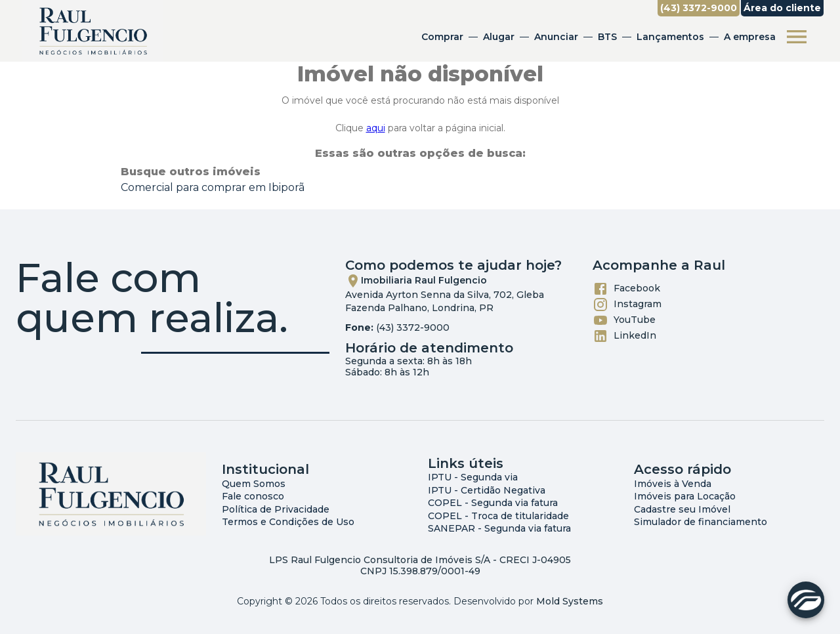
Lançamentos (670, 37)
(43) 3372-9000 (413, 328)
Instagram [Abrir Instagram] (627, 305)
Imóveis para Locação (685, 496)
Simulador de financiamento (701, 522)
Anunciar (556, 37)
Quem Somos (254, 484)
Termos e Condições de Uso (288, 522)
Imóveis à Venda (673, 484)
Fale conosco (253, 496)
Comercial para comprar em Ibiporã (213, 187)
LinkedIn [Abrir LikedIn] (624, 336)
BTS (607, 37)
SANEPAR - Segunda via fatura (499, 528)
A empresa (750, 37)
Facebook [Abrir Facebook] (626, 289)
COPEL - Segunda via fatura (493, 503)
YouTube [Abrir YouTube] (624, 320)
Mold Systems (570, 601)
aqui (376, 128)
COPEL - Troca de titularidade (498, 516)
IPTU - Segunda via (473, 477)
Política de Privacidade (276, 509)
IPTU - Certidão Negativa (487, 490)
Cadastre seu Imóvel (682, 509)
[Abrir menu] (797, 37)
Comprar (442, 37)
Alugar (499, 37)
